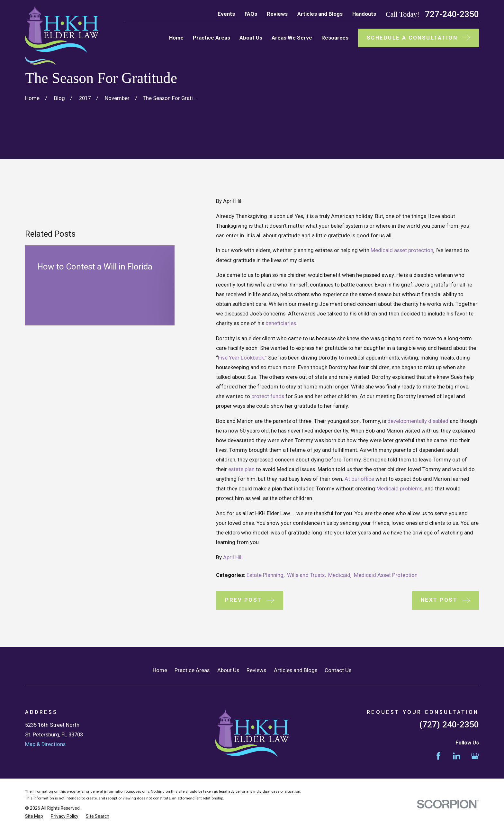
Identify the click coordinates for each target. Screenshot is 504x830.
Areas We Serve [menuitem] (292, 38)
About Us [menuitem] (251, 38)
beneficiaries (281, 323)
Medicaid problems (399, 489)
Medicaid (339, 575)
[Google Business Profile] (475, 756)
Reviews (277, 14)
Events (226, 14)
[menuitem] (34, 816)
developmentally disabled (418, 421)
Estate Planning (265, 575)
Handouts (364, 14)
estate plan (241, 469)
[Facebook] (438, 756)
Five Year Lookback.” (242, 358)
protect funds (268, 396)
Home (160, 670)
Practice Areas (192, 670)
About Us (228, 670)
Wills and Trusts (306, 575)
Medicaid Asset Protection (386, 575)
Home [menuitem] (176, 38)
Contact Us (338, 670)
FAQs (251, 14)
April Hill (233, 557)
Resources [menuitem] (335, 38)
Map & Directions (45, 744)
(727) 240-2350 (449, 725)
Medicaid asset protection (402, 250)
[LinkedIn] (457, 756)
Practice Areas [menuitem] (212, 38)
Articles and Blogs (320, 14)
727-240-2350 (452, 14)
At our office (359, 479)
